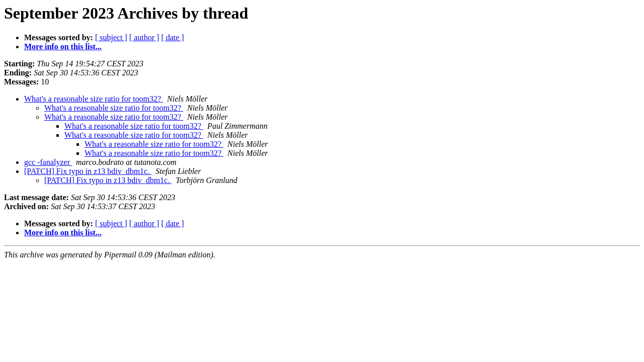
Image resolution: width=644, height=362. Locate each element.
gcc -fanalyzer (48, 162)
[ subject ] (111, 37)
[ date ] (172, 37)
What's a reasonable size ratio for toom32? (94, 99)
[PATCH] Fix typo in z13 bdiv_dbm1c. (88, 171)
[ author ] (144, 37)
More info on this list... (63, 47)
